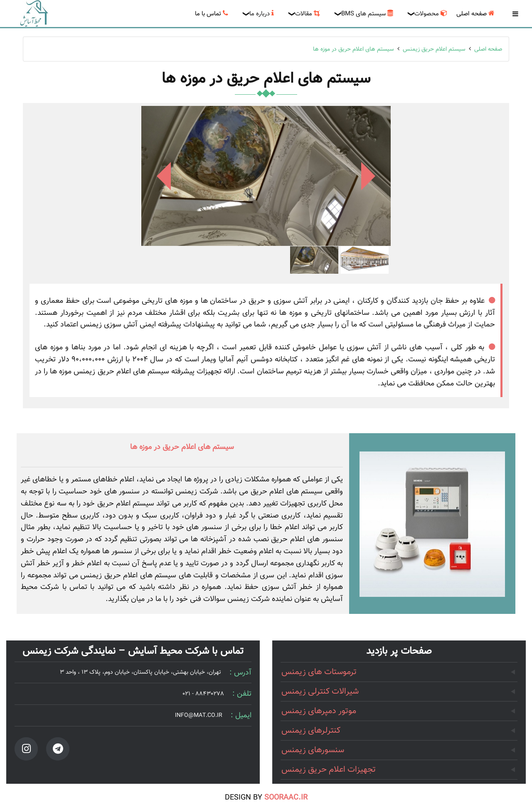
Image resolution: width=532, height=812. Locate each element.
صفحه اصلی (488, 49)
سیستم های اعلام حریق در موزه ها (353, 49)
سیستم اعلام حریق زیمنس (434, 49)
